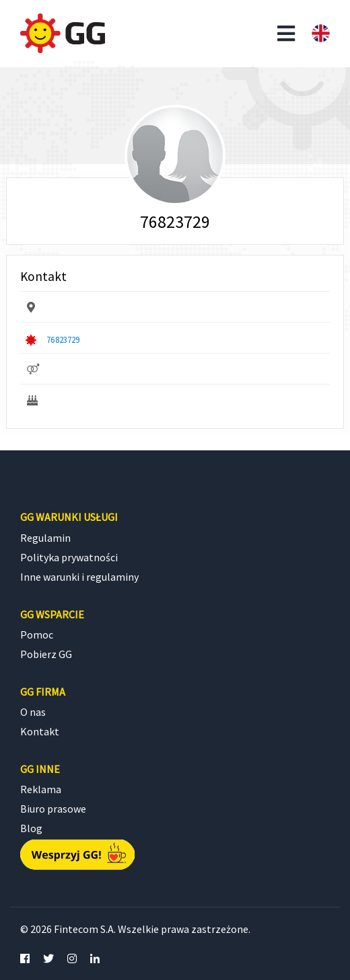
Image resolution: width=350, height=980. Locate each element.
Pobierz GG (46, 654)
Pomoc (37, 635)
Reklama (41, 789)
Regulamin (45, 538)
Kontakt (40, 731)
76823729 (63, 339)
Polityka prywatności (69, 557)
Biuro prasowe (53, 809)
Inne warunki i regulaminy (79, 577)
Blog (31, 828)
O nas (33, 712)
